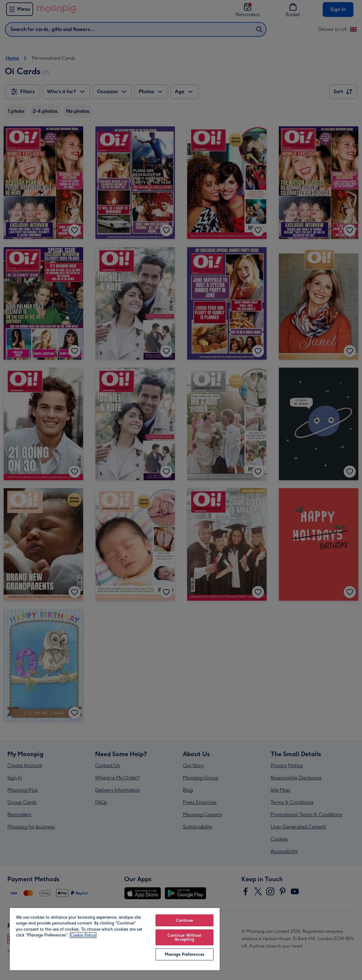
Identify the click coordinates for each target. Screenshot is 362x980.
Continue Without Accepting (184, 937)
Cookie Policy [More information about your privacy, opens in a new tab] (83, 935)
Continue (184, 920)
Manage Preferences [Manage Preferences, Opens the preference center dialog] (185, 954)
